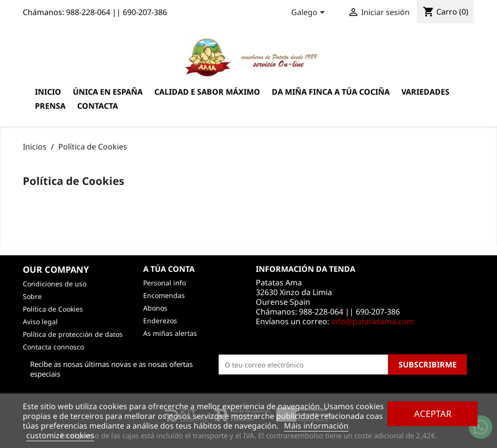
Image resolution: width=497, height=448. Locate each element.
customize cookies (60, 435)
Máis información (316, 426)
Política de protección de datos (73, 334)
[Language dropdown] (310, 13)
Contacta (98, 106)
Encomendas (164, 295)
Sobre (32, 296)
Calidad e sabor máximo (207, 92)
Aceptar (433, 413)
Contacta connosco (53, 347)
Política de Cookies (53, 309)
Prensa (50, 106)
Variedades (425, 92)
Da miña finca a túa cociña (331, 92)
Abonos (155, 308)
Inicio (48, 92)
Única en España (108, 92)
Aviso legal (40, 322)
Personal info (165, 283)
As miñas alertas (170, 333)
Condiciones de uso (55, 284)
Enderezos (160, 321)
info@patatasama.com (373, 321)
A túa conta (169, 269)
